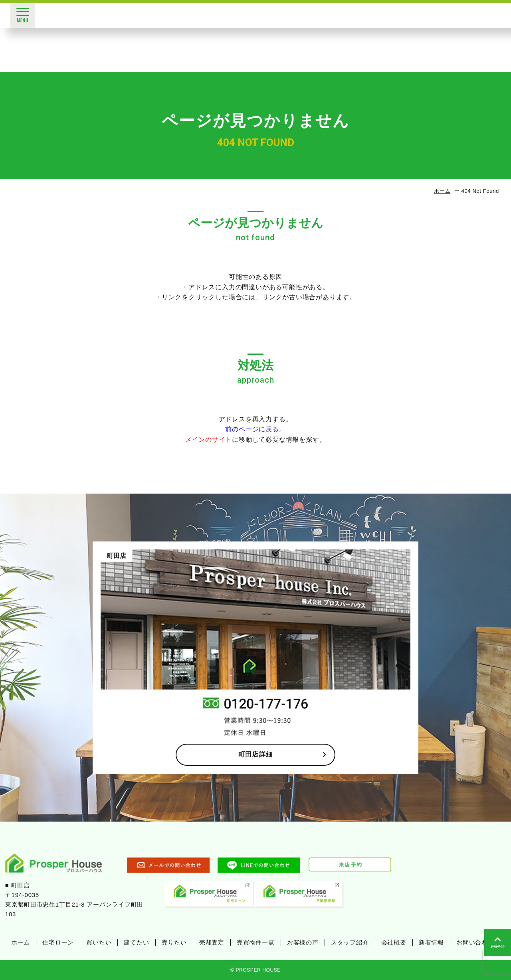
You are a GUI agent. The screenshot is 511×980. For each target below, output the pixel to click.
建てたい (136, 942)
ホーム (442, 191)
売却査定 (212, 942)
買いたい (99, 942)
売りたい (174, 942)
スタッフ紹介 (350, 942)
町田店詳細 (282, 754)
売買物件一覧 (256, 942)
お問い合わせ (475, 942)
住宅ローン (58, 942)
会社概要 (394, 942)
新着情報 (431, 942)
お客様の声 (303, 942)
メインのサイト (209, 440)
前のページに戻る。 (255, 429)
